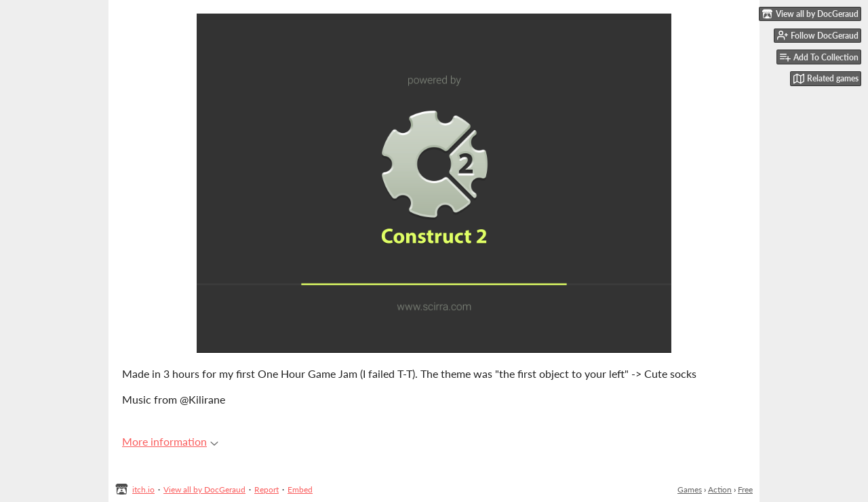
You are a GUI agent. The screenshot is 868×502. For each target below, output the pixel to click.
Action (720, 489)
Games (690, 489)
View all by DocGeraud (204, 489)
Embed (300, 489)
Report (267, 489)
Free (745, 489)
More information (170, 441)
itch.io (143, 489)
